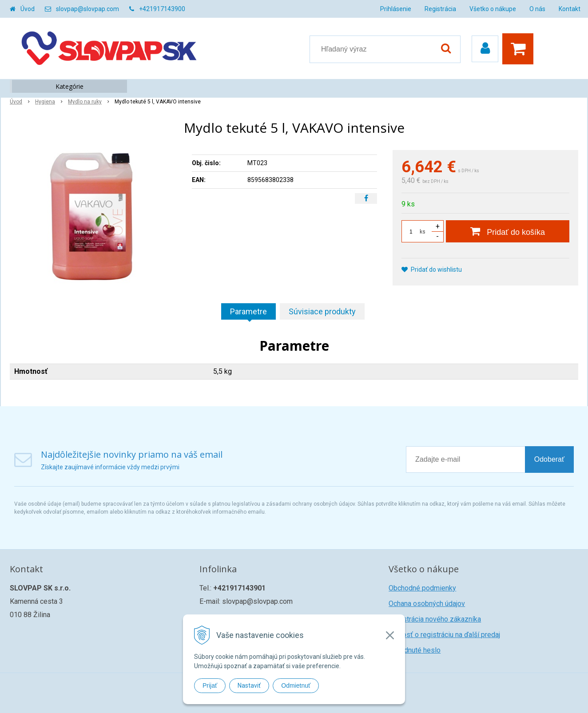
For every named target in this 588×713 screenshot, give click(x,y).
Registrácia (440, 9)
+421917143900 (162, 9)
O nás (537, 9)
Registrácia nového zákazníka (435, 619)
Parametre (248, 311)
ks (423, 232)
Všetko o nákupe (493, 9)
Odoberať (549, 459)
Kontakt (570, 9)
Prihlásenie (396, 9)
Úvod (28, 9)
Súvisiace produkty (322, 311)
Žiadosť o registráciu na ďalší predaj (444, 635)
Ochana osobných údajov (427, 604)
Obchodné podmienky (422, 588)
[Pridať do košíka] (508, 231)
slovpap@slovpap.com (87, 9)
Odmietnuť (296, 685)
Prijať (210, 685)
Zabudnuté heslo (415, 650)
